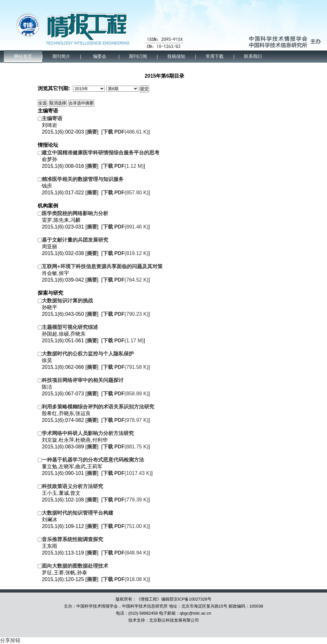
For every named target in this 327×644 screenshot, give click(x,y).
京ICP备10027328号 (193, 599)
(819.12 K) (126, 253)
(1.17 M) (123, 341)
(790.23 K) (126, 314)
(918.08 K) (126, 579)
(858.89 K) (126, 394)
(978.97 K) (126, 420)
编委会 (100, 56)
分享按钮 (10, 640)
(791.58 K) (126, 367)
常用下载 (215, 56)
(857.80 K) (126, 193)
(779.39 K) (126, 500)
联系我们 (253, 56)
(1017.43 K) (127, 473)
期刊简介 (61, 56)
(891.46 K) (126, 227)
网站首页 (23, 56)
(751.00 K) (126, 526)
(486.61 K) (126, 132)
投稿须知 (176, 56)
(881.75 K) (126, 447)
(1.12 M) (123, 166)
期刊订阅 (138, 56)
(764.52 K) (126, 280)
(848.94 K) (126, 553)
